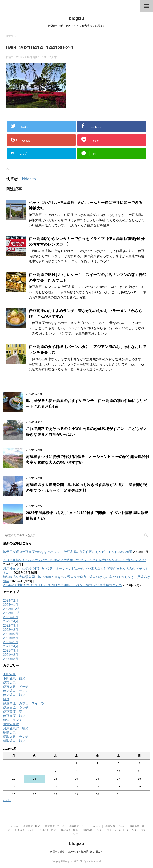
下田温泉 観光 (14, 678)
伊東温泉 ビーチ (16, 687)
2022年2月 (11, 630)
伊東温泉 (9, 682)
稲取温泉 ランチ (16, 737)
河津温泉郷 (11, 724)
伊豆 (6, 699)
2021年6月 (11, 638)
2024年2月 (11, 600)
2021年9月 (11, 634)
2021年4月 (11, 646)
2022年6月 (11, 617)
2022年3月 (11, 625)
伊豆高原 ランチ (16, 707)
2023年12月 (11, 609)
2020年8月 (11, 659)
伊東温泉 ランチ (16, 691)
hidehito (29, 179)
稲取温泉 (9, 732)
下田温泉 (9, 674)
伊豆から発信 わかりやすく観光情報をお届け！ (76, 852)
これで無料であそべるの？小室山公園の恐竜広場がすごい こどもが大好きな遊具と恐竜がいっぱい (75, 560)
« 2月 (7, 800)
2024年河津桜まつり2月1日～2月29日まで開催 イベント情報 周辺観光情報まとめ (62, 585)
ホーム (15, 826)
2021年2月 (11, 655)
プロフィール (114, 830)
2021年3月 (11, 651)
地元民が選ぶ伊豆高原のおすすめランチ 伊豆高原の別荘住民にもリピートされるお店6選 (68, 552)
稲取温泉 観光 (14, 741)
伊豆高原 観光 (14, 716)
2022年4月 (11, 621)
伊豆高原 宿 (13, 712)
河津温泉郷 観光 (16, 728)
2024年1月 (11, 605)
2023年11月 (11, 613)
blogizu (77, 18)
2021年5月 (11, 642)
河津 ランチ (13, 720)
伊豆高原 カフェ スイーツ (24, 703)
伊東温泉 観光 (14, 695)
